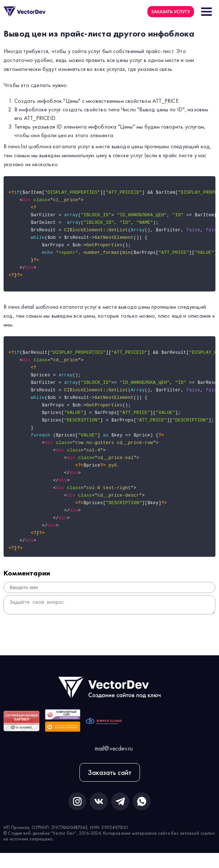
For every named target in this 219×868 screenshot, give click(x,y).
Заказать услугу (171, 12)
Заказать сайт (110, 787)
